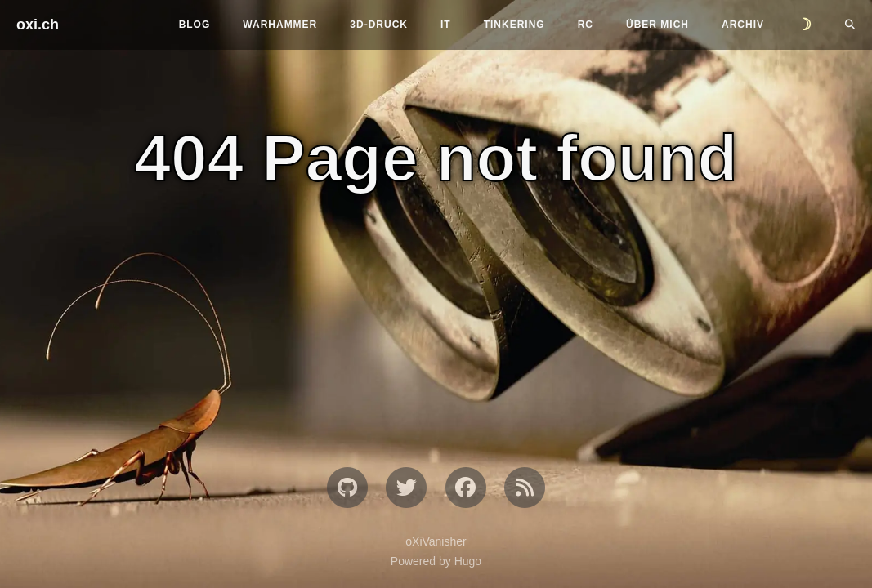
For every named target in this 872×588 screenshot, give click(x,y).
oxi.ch (38, 24)
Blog (195, 24)
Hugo (468, 561)
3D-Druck (379, 24)
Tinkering (514, 24)
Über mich (657, 24)
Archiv (743, 24)
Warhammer (280, 24)
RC (586, 24)
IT (446, 24)
